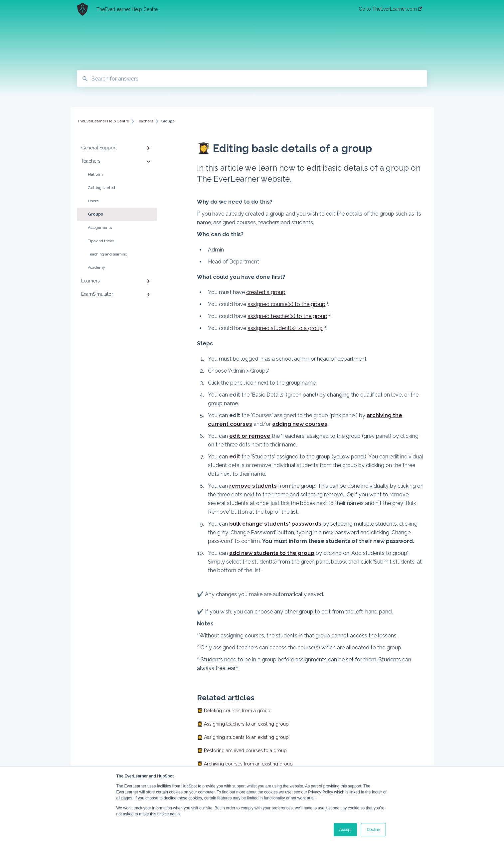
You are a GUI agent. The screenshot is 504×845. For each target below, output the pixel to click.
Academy (96, 267)
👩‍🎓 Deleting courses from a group (234, 711)
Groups (95, 214)
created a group (266, 292)
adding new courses (300, 424)
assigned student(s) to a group (285, 328)
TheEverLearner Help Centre (127, 9)
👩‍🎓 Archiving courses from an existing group (245, 764)
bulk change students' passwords (275, 524)
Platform (95, 174)
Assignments (100, 228)
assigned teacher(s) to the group (287, 316)
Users (93, 201)
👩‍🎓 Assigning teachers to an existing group (243, 724)
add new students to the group (272, 553)
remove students (253, 486)
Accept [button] (345, 830)
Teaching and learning (108, 254)
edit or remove (250, 436)
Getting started (101, 188)
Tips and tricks (101, 241)
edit (235, 457)
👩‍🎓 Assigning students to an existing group (243, 737)
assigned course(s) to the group (286, 304)
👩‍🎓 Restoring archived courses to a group (242, 751)
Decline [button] (373, 830)
